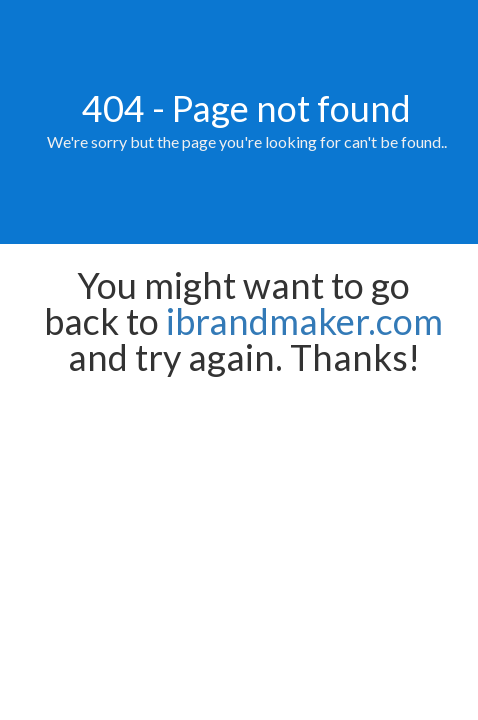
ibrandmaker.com (304, 321)
